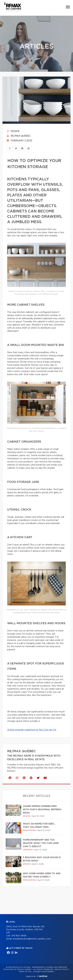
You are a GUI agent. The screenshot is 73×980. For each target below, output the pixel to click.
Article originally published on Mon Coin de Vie (32, 730)
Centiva (42, 976)
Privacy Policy (62, 969)
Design (13, 131)
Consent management (44, 972)
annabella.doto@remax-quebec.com (32, 939)
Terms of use (25, 972)
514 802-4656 (19, 936)
